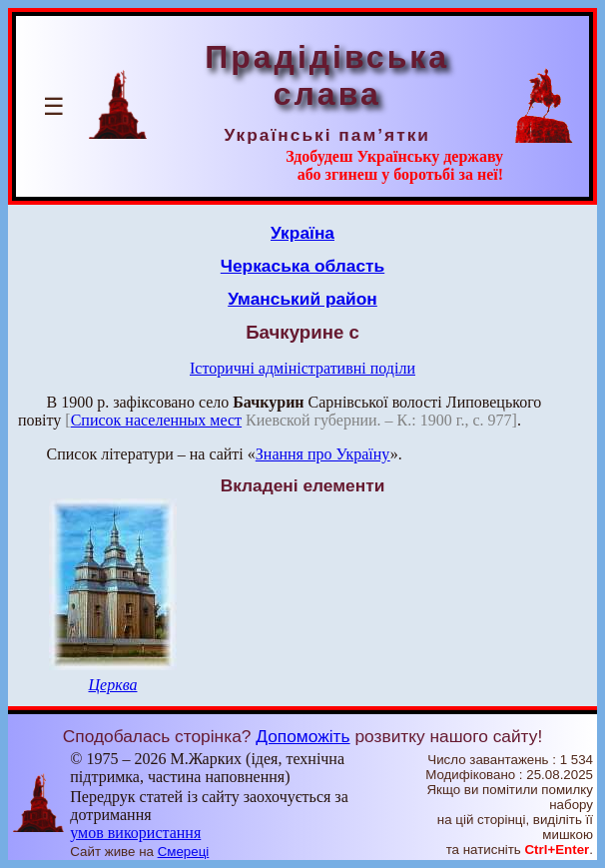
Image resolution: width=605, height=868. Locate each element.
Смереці (184, 852)
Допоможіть (302, 736)
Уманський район (302, 299)
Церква (112, 685)
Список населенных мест (156, 420)
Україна (302, 233)
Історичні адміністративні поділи (302, 368)
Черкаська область (302, 266)
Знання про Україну (323, 454)
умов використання (135, 833)
